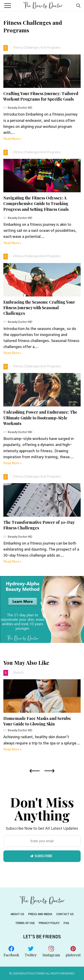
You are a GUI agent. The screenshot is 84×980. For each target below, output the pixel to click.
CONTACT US (65, 914)
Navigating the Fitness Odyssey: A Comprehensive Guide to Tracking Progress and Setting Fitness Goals (36, 203)
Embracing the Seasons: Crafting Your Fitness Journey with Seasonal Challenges (39, 308)
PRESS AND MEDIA (40, 914)
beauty (18, 673)
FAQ (66, 923)
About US (17, 914)
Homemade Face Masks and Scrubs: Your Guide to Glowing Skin (37, 721)
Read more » (12, 139)
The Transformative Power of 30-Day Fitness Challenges (39, 525)
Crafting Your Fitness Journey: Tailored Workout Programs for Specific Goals (41, 96)
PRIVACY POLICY (49, 923)
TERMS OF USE (25, 923)
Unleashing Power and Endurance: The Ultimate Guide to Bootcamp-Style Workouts (40, 418)
